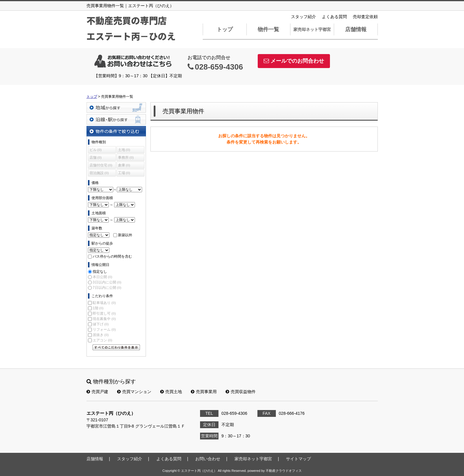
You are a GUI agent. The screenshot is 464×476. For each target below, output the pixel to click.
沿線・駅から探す (116, 119)
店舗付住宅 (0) (101, 165)
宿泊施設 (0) (99, 173)
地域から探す (116, 107)
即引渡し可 (104, 313)
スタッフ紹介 (303, 17)
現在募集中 (104, 319)
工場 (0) (124, 173)
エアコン (102, 340)
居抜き (101, 335)
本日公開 (102, 277)
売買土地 (171, 392)
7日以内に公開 (107, 288)
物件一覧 (268, 29)
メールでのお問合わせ (294, 61)
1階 (98, 308)
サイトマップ (298, 459)
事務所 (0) (126, 157)
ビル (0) (96, 150)
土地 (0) (124, 150)
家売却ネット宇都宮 (312, 29)
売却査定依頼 (365, 17)
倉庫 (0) (124, 165)
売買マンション (134, 392)
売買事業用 (204, 392)
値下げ (101, 324)
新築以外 (125, 235)
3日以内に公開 (107, 282)
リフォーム (104, 330)
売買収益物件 (241, 392)
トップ (225, 29)
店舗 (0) (96, 157)
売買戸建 (97, 392)
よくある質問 (334, 17)
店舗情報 (356, 29)
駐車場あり (104, 303)
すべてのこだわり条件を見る (116, 347)
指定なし (100, 272)
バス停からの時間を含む (112, 256)
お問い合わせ (208, 459)
